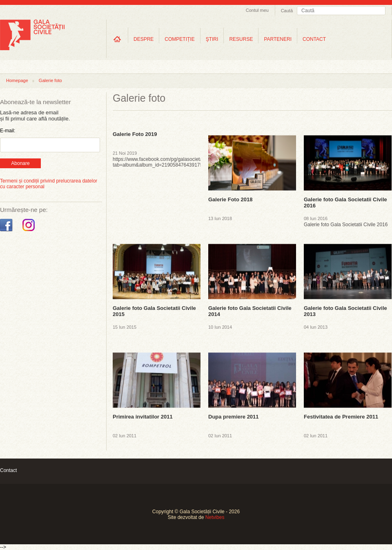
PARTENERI (278, 39)
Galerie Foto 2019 (135, 134)
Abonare (20, 163)
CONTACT (314, 39)
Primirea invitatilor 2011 (143, 417)
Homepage (17, 80)
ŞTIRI (212, 39)
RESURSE (241, 39)
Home (117, 39)
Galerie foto (50, 80)
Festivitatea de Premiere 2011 (341, 417)
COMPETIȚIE (179, 39)
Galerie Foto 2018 (230, 199)
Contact (8, 470)
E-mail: (8, 131)
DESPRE (144, 39)
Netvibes (215, 517)
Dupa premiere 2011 (234, 417)
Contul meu (257, 10)
